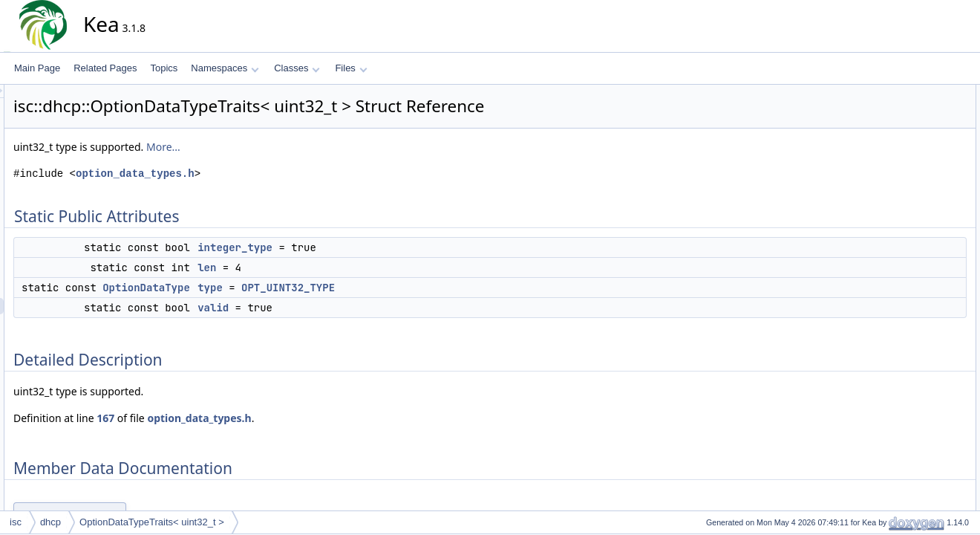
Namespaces (225, 68)
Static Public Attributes (911, 93)
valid (347, 308)
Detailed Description (906, 175)
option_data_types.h (269, 174)
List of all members (904, 273)
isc (16, 522)
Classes (297, 68)
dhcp (50, 522)
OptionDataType (280, 288)
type (344, 288)
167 (239, 418)
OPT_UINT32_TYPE (422, 288)
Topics (164, 68)
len (340, 267)
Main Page (37, 68)
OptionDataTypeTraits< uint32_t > (152, 522)
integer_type (369, 247)
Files (351, 68)
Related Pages (105, 68)
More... (297, 147)
